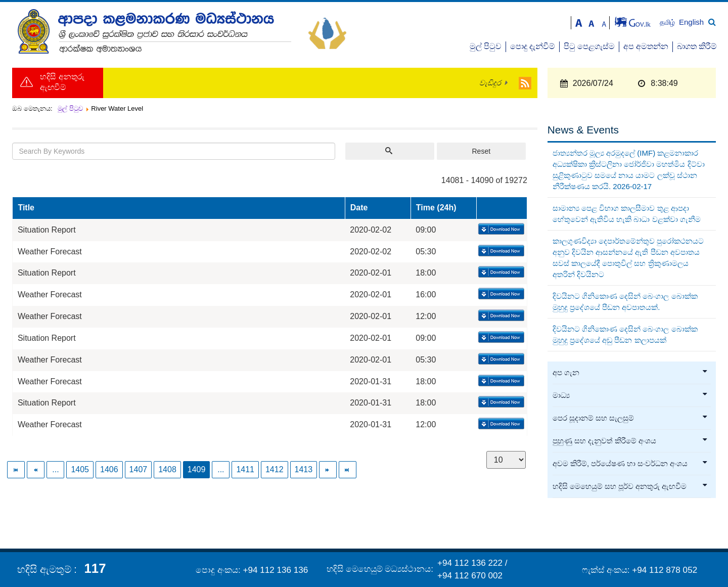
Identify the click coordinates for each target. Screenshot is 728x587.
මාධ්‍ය (630, 395)
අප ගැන (630, 373)
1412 (275, 469)
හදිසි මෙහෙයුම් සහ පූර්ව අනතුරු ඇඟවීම (630, 486)
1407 (139, 469)
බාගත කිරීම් (697, 46)
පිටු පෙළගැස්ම (589, 46)
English (691, 22)
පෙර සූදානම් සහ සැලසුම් (630, 418)
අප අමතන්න (646, 46)
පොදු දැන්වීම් (533, 46)
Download (500, 230)
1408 (167, 469)
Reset (481, 151)
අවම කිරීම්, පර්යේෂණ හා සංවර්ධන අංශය (630, 464)
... (55, 469)
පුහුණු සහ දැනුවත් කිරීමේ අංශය (630, 441)
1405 (80, 469)
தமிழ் (668, 22)
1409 (197, 469)
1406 (109, 469)
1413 (304, 469)
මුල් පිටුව (486, 46)
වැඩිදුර (490, 83)
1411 (245, 469)
